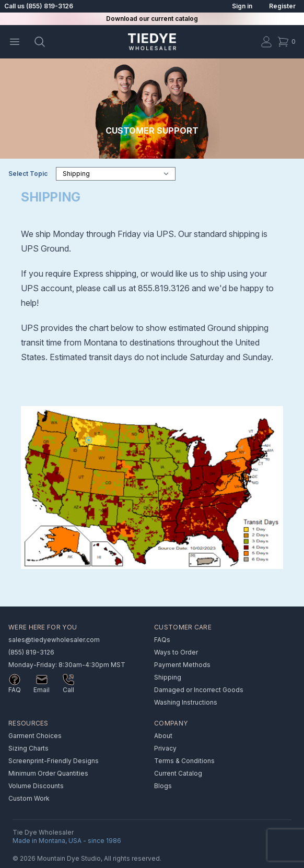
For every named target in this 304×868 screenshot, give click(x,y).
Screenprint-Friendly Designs (54, 761)
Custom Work (29, 798)
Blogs (163, 786)
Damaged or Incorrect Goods (199, 690)
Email (42, 690)
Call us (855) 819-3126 (39, 6)
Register (282, 6)
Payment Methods (182, 665)
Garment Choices (35, 736)
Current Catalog (178, 773)
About (163, 736)
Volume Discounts (36, 786)
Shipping (168, 677)
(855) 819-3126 (31, 652)
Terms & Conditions (184, 761)
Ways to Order (176, 652)
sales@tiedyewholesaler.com (54, 640)
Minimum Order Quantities (48, 773)
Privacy (165, 748)
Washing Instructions (186, 702)
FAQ (15, 690)
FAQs (162, 640)
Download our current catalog (152, 19)
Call (68, 690)
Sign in (242, 6)
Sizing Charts (28, 748)
